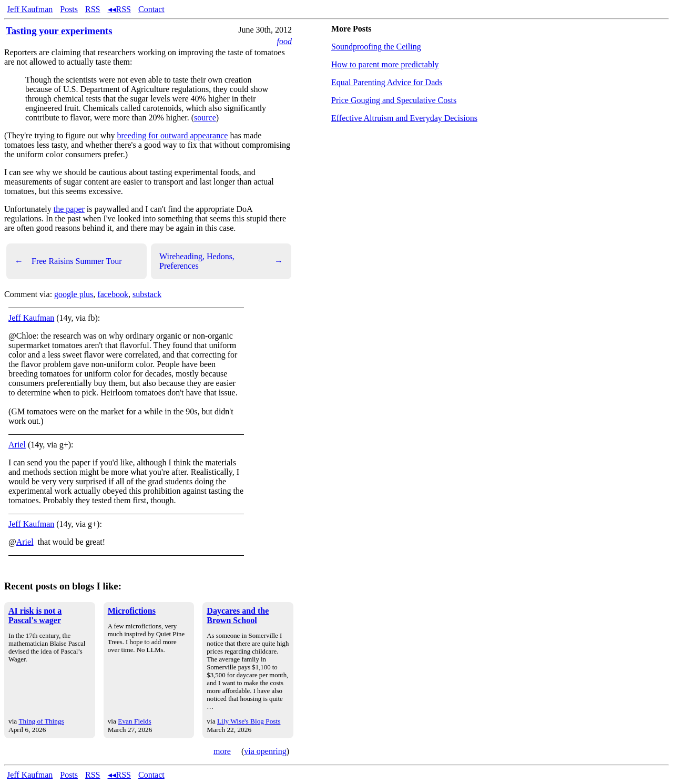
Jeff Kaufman (30, 9)
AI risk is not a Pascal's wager (35, 615)
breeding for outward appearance (172, 135)
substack (147, 294)
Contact (151, 9)
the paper (69, 209)
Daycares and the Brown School (238, 615)
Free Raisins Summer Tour (68, 261)
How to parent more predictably (385, 64)
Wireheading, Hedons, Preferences (221, 261)
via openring (265, 751)
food (284, 41)
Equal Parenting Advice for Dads (387, 82)
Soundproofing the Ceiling (376, 47)
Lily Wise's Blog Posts (249, 721)
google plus (74, 294)
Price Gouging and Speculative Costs (394, 100)
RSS (93, 9)
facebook (113, 294)
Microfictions (132, 611)
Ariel (17, 445)
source (205, 118)
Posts (69, 9)
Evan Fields (134, 721)
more (222, 751)
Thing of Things (41, 721)
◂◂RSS (119, 9)
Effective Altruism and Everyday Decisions (404, 118)
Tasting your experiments (59, 31)
